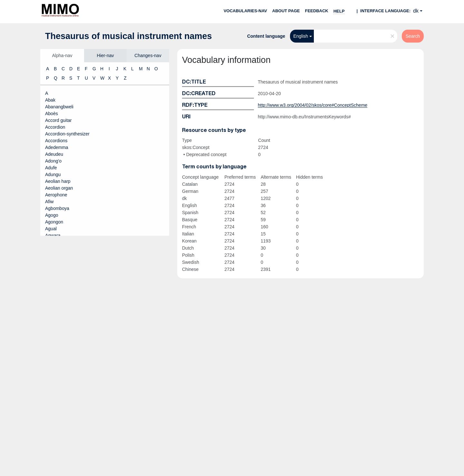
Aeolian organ (59, 188)
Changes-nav (148, 55)
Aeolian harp (58, 181)
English (301, 36)
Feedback (316, 11)
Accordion (55, 127)
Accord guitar (58, 120)
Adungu (53, 174)
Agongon (54, 222)
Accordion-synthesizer (67, 134)
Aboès (52, 114)
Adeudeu (54, 154)
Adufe (51, 168)
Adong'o (53, 161)
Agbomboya (57, 208)
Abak (50, 100)
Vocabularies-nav (245, 11)
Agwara (53, 235)
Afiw (49, 202)
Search (413, 36)
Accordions (56, 141)
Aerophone (56, 195)
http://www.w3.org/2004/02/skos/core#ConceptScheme (313, 105)
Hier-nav (106, 55)
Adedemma (57, 147)
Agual (51, 229)
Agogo (52, 215)
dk (416, 11)
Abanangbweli (59, 107)
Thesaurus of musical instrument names (129, 36)
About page (286, 11)
